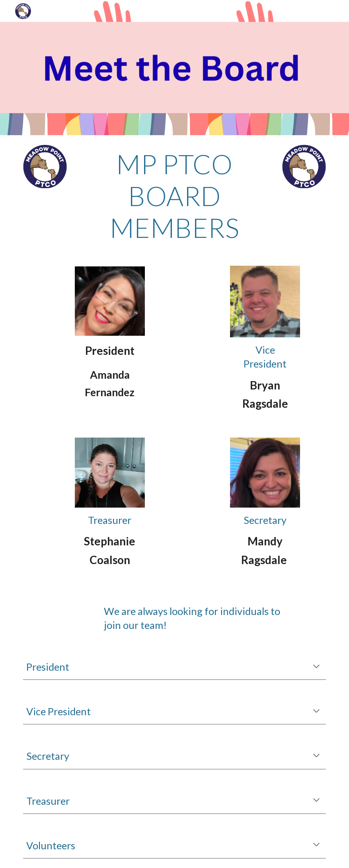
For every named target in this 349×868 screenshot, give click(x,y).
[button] (316, 667)
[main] (174, 196)
